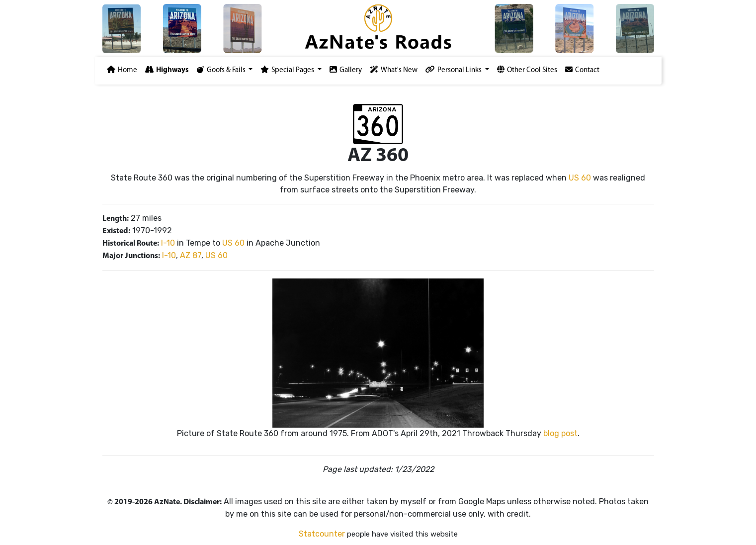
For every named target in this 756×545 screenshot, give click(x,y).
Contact (582, 70)
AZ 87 (191, 255)
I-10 (168, 243)
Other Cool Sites (527, 70)
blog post (560, 433)
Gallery (346, 70)
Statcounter (322, 534)
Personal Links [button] (454, 70)
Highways (167, 70)
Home (122, 70)
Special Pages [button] (288, 70)
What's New (394, 70)
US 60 (580, 178)
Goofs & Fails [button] (222, 70)
